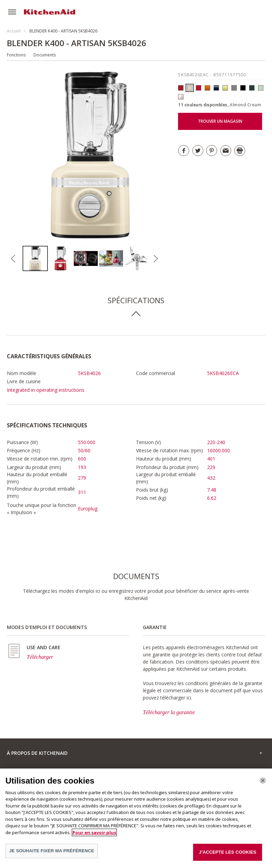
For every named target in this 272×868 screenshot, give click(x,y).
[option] (35, 258)
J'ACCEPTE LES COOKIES (228, 852)
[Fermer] (263, 780)
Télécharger (40, 657)
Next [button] (155, 258)
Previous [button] (13, 258)
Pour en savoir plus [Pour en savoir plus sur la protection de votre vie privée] (94, 832)
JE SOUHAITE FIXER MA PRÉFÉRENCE (52, 851)
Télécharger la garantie (169, 712)
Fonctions (16, 55)
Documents (45, 55)
